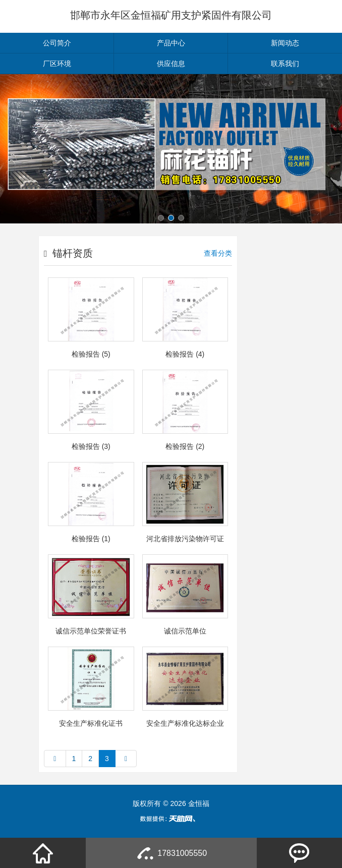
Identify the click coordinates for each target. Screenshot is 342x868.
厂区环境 (57, 64)
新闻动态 (285, 43)
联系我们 (285, 64)
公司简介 (57, 43)
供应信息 (171, 64)
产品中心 (171, 43)
